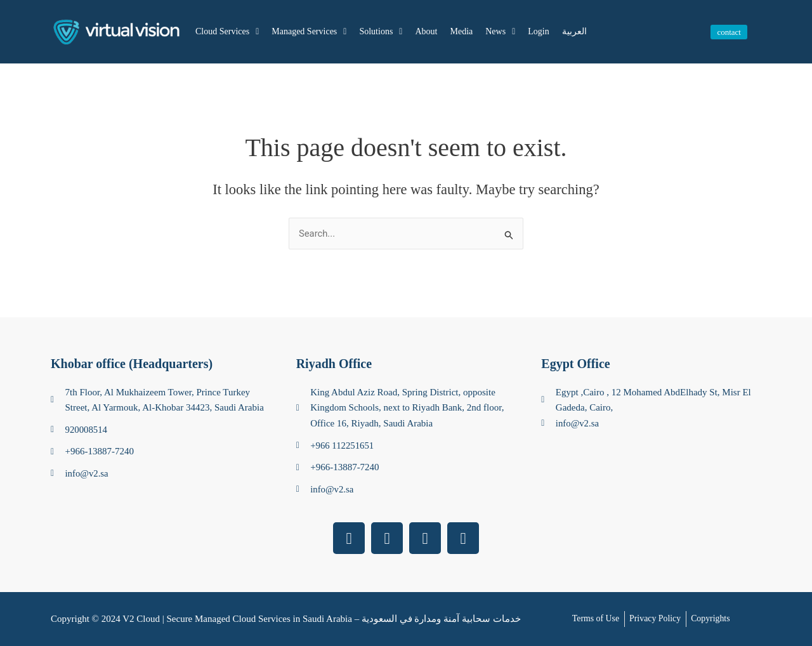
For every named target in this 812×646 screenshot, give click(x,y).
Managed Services (309, 32)
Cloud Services (227, 32)
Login (538, 31)
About (426, 31)
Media (461, 31)
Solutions (381, 32)
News (500, 32)
